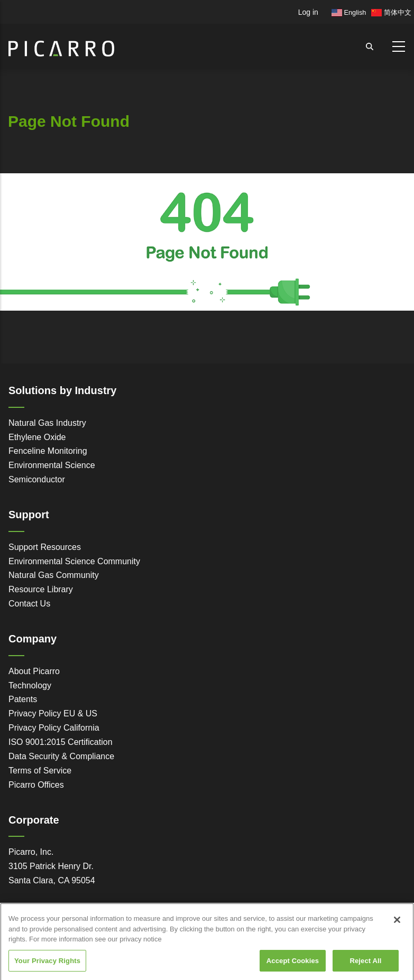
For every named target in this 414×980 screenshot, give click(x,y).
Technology (30, 685)
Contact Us (29, 604)
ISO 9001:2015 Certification (61, 742)
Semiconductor (37, 479)
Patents (23, 699)
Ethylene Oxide (37, 437)
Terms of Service (40, 771)
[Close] (397, 929)
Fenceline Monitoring (48, 451)
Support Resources (45, 547)
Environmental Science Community (74, 561)
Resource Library (41, 589)
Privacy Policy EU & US (53, 713)
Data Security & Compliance (61, 756)
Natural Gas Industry (47, 423)
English (349, 12)
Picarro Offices (36, 785)
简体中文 (391, 12)
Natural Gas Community (54, 575)
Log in (308, 12)
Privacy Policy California (54, 728)
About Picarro (34, 671)
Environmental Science (52, 465)
